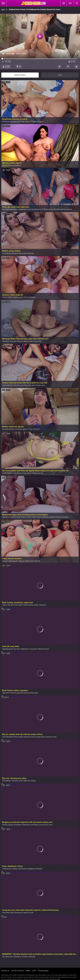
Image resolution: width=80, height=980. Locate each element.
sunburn (25, 957)
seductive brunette (48, 517)
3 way (20, 253)
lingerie (35, 473)
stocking (15, 781)
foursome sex (19, 385)
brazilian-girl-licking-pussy (63, 209)
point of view (28, 429)
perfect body (28, 341)
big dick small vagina (15, 605)
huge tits (37, 561)
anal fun (27, 913)
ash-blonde (23, 869)
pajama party (18, 297)
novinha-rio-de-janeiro (10, 209)
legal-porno (25, 649)
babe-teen (23, 209)
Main (3, 9)
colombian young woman (40, 825)
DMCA (28, 971)
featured (43, 605)
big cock (28, 385)
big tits (5, 166)
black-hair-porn (44, 649)
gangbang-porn (8, 649)
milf (32, 913)
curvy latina (27, 473)
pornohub (21, 122)
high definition (8, 385)
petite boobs (36, 385)
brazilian (10, 737)
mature (18, 166)
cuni (26, 297)
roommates (18, 473)
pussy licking (12, 253)
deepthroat (32, 869)
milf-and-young (48, 209)
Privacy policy (43, 971)
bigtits (10, 297)
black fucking (28, 605)
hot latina (6, 913)
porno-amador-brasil (34, 209)
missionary (38, 341)
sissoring (14, 693)
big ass (31, 253)
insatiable (18, 825)
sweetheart (7, 781)
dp (4, 957)
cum (51, 825)
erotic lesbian (8, 473)
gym (37, 693)
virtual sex (19, 429)
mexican (14, 341)
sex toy (41, 473)
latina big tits (13, 561)
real (4, 737)
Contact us (5, 971)
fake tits (29, 122)
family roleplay (8, 825)
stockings (32, 297)
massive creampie (62, 517)
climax (25, 253)
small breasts (16, 517)
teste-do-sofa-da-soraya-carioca (35, 737)
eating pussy (7, 869)
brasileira (6, 341)
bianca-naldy (18, 737)
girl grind (6, 693)
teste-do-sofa (52, 737)
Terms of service (18, 971)
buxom (5, 561)
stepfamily (26, 825)
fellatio (15, 869)
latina (5, 297)
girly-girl (21, 693)
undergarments (38, 122)
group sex (6, 517)
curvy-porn (34, 649)
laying (33, 781)
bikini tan (27, 781)
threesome (7, 122)
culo (4, 253)
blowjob (40, 869)
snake (37, 605)
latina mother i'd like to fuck (31, 517)
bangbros (18, 957)
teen (12, 913)
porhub (14, 122)
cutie (21, 781)
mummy (12, 166)
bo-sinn (17, 649)
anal (43, 385)
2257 (34, 971)
